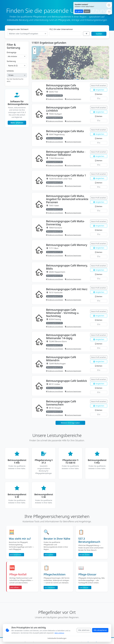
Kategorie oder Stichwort (18, 29)
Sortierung (11, 61)
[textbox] (26, 34)
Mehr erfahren (17, 123)
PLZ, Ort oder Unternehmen (61, 29)
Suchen (99, 34)
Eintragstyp (12, 52)
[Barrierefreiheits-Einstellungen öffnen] (109, 5)
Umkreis (10, 71)
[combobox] (28, 34)
